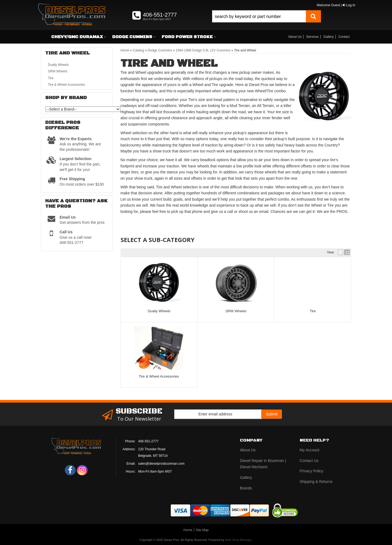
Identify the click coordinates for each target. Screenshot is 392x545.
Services (313, 37)
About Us (295, 37)
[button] (267, 22)
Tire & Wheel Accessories (159, 376)
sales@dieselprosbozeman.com (161, 464)
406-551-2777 (148, 441)
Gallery (329, 37)
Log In (349, 5)
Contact (344, 37)
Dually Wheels (159, 311)
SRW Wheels (236, 311)
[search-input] (259, 16)
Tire (313, 311)
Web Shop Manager (238, 540)
